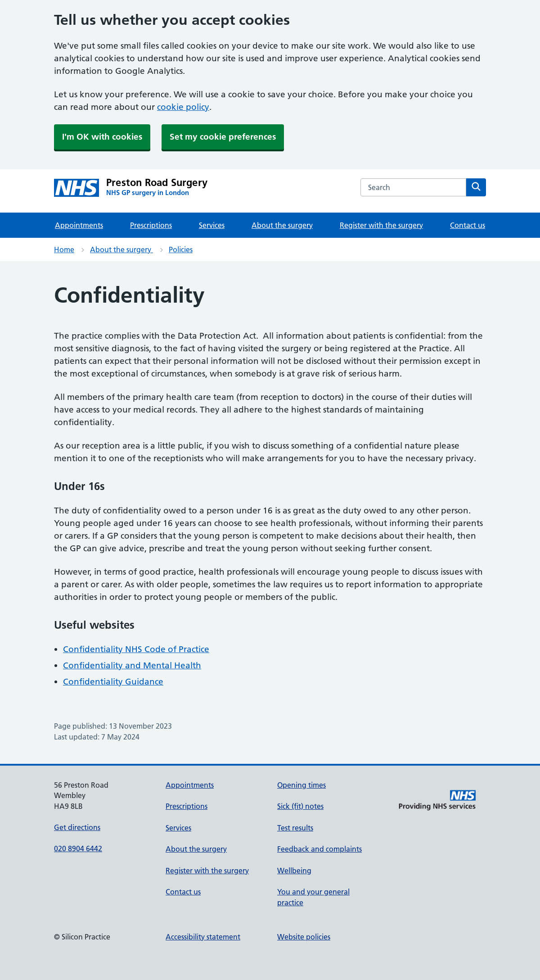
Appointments (79, 225)
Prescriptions (151, 225)
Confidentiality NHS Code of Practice (136, 649)
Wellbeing (294, 871)
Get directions (77, 827)
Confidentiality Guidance (113, 682)
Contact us (468, 225)
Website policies (304, 937)
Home (64, 250)
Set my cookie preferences (223, 137)
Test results (295, 828)
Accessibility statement (203, 937)
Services (212, 225)
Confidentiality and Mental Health (132, 665)
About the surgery (282, 225)
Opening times (301, 785)
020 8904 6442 (78, 848)
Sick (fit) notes (300, 806)
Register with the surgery (381, 225)
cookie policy (183, 107)
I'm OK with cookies (102, 137)
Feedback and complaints (319, 849)
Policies (181, 250)
